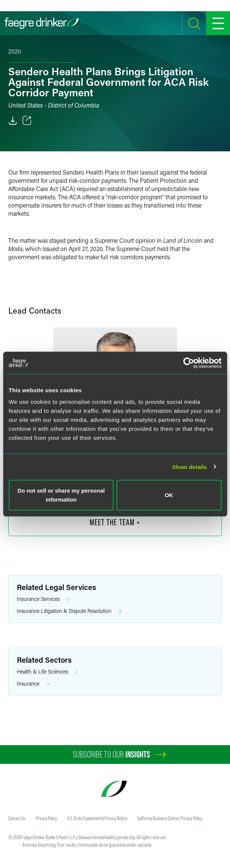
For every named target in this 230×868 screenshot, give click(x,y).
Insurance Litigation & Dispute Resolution (69, 611)
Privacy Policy (46, 818)
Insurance (33, 684)
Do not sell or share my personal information (61, 495)
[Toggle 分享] (27, 121)
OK (169, 495)
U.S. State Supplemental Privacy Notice (97, 818)
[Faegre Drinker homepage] (42, 23)
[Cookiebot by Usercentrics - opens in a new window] (189, 363)
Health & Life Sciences (47, 672)
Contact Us (17, 818)
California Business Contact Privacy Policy (170, 818)
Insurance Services (43, 599)
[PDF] (13, 121)
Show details (190, 467)
